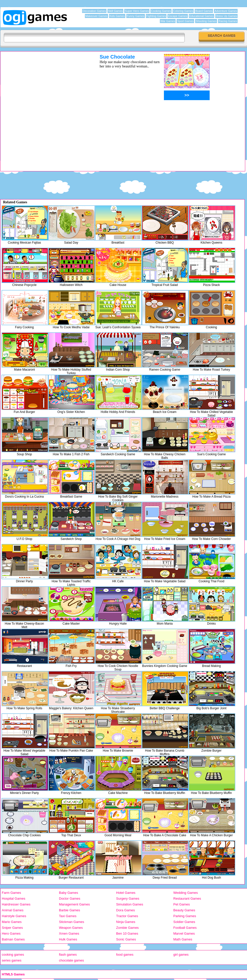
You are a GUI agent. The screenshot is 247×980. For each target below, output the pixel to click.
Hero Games (11, 933)
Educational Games (202, 16)
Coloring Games (183, 11)
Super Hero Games (137, 11)
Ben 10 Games (127, 933)
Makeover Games (96, 16)
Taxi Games (68, 916)
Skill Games (115, 11)
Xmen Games (69, 933)
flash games (68, 955)
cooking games (13, 955)
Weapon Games (71, 928)
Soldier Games (184, 922)
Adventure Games (226, 11)
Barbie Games (70, 910)
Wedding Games (186, 893)
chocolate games (71, 960)
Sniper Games (12, 928)
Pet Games (182, 904)
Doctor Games (70, 899)
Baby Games (68, 893)
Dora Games (126, 910)
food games (125, 955)
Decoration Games (94, 11)
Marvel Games (184, 933)
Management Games (74, 904)
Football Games (185, 928)
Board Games (204, 11)
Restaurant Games (187, 899)
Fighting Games (156, 16)
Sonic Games (126, 939)
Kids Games (117, 16)
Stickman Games (72, 922)
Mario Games (12, 922)
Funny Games (136, 16)
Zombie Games (127, 928)
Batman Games (13, 939)
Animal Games (13, 910)
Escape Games (177, 16)
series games (12, 960)
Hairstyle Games (14, 916)
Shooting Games (206, 21)
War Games (168, 21)
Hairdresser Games (16, 904)
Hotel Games (126, 893)
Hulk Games (68, 939)
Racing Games (228, 21)
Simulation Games (130, 904)
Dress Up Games (226, 16)
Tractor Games (127, 916)
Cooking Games (161, 11)
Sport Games (185, 21)
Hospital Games (13, 899)
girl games (181, 955)
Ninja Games (126, 922)
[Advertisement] (59, 112)
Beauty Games (184, 910)
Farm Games (11, 893)
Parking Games (185, 916)
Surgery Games (128, 899)
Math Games (183, 939)
